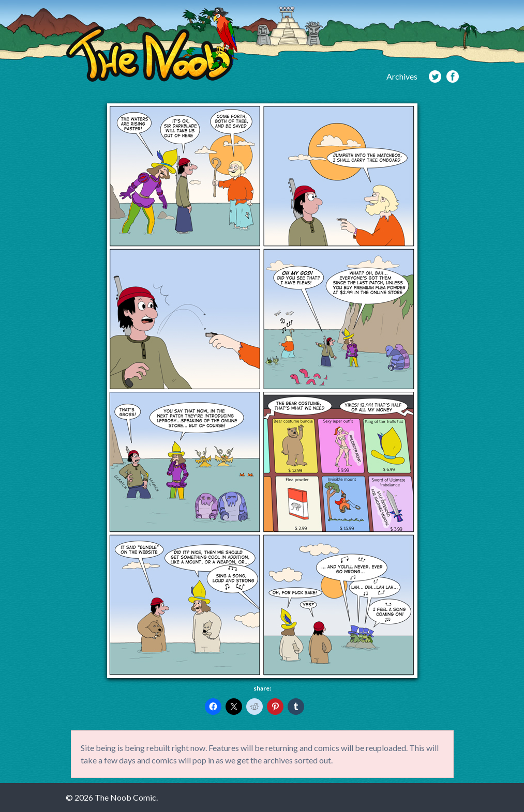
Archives (402, 76)
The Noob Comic (152, 45)
